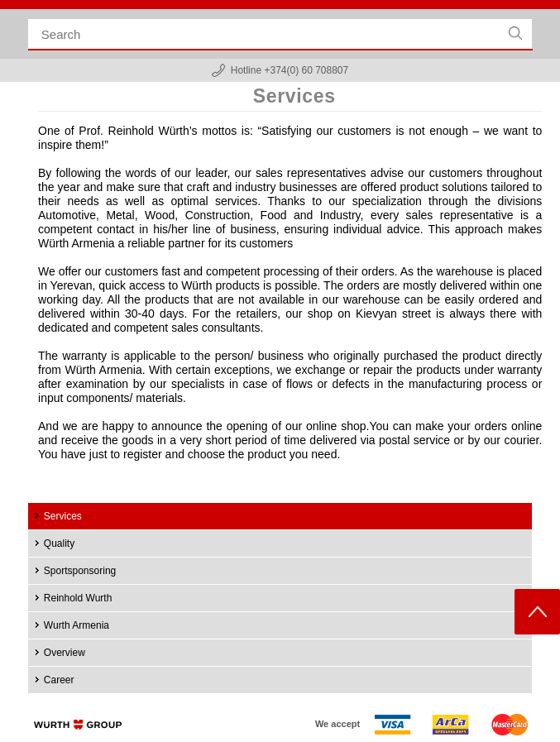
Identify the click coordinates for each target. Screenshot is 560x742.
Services (63, 516)
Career (59, 680)
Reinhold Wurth (78, 598)
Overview (65, 653)
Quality (59, 543)
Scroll (537, 612)
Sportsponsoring (80, 571)
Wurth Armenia (77, 625)
